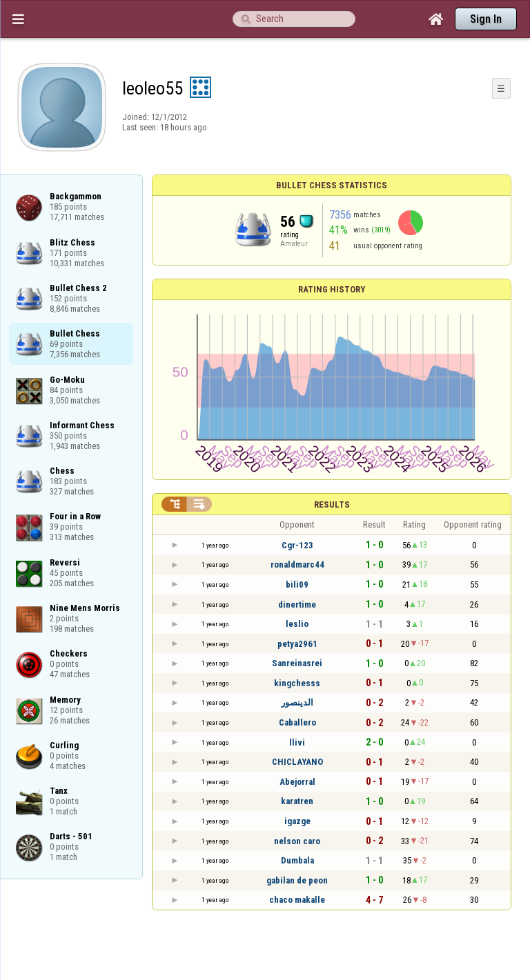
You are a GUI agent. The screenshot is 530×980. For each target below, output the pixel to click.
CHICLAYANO (297, 762)
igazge (297, 821)
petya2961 (297, 644)
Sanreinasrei (297, 663)
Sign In (486, 19)
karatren (297, 801)
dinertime (297, 604)
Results (332, 504)
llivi (297, 742)
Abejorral (297, 782)
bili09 (297, 584)
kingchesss (297, 683)
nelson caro (297, 841)
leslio (297, 624)
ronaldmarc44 (297, 564)
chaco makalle (297, 900)
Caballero (297, 722)
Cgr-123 (297, 545)
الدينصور (297, 702)
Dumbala (297, 860)
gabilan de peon (297, 880)
